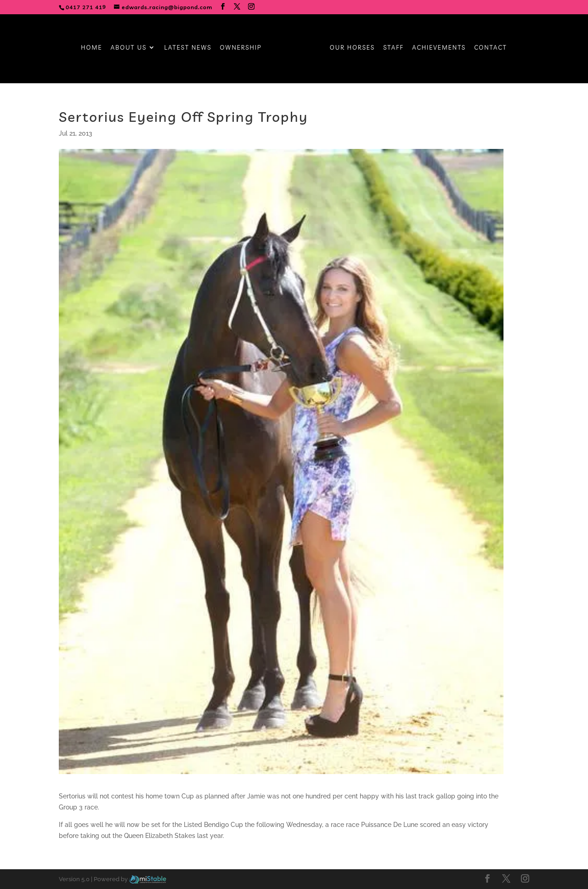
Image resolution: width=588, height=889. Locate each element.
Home (91, 48)
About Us (129, 48)
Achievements (439, 48)
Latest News (188, 48)
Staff (393, 48)
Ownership (241, 48)
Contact (491, 48)
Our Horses (352, 48)
